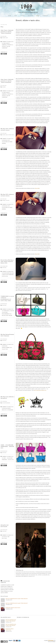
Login (54, 1)
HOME (10, 16)
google (6, 54)
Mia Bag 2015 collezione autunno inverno (13, 608)
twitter (3, 54)
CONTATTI (45, 16)
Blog (6, 25)
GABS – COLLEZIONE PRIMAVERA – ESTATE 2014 (7, 447)
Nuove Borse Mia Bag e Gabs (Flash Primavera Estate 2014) (7, 262)
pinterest (5, 54)
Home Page (3, 25)
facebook (1, 54)
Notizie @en (11, 135)
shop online (37, 188)
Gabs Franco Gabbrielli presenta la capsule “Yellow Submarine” (7, 32)
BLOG (38, 16)
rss (7, 642)
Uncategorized (7, 403)
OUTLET (23, 16)
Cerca (45, 10)
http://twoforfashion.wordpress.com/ (40, 390)
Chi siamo (45, 1)
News (4, 87)
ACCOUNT (30, 16)
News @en (5, 38)
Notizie (8, 200)
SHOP (16, 16)
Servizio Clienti (50, 1)
